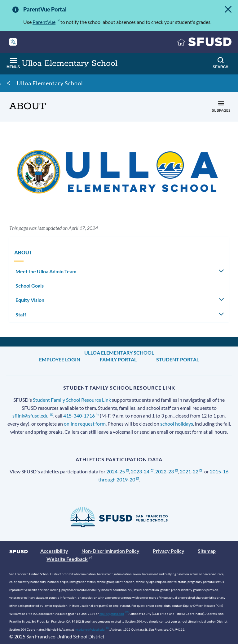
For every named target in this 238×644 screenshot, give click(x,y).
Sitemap (207, 551)
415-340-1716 (81, 416)
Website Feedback (69, 559)
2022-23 (167, 471)
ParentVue (46, 22)
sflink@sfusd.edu (33, 416)
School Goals (30, 286)
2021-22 (191, 471)
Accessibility (54, 551)
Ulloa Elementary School (50, 83)
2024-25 (118, 471)
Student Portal (178, 359)
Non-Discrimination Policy (110, 551)
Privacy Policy (169, 551)
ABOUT (23, 252)
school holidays (177, 424)
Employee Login (60, 359)
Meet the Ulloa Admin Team (46, 271)
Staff (21, 314)
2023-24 (142, 471)
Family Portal (118, 359)
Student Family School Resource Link (72, 400)
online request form (85, 424)
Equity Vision (30, 300)
